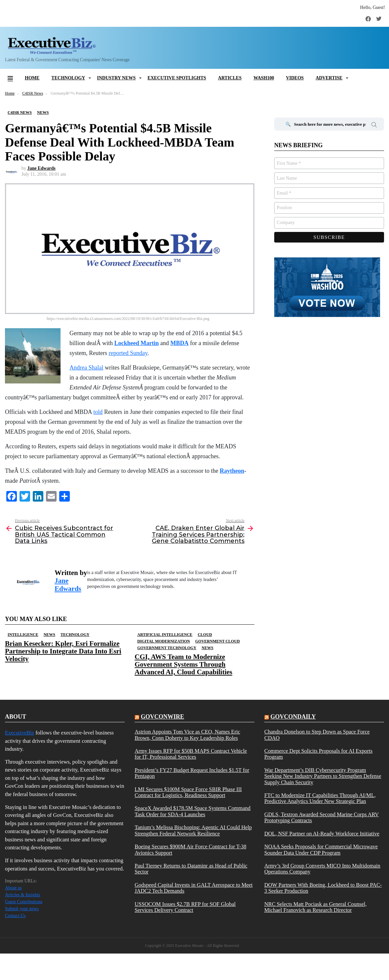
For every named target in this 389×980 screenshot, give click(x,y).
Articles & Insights (23, 895)
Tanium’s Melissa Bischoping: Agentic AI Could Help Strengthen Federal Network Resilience (193, 830)
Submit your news (22, 909)
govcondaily (293, 717)
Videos (295, 78)
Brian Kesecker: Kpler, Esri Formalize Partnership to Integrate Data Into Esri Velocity (63, 651)
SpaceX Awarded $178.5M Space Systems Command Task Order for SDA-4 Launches (193, 811)
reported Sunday (128, 353)
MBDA (179, 343)
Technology (68, 78)
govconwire (162, 717)
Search (374, 126)
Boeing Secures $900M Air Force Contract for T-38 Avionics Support (191, 850)
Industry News (116, 78)
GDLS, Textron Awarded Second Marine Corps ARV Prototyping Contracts (322, 818)
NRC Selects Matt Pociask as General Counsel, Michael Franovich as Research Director (315, 907)
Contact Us (15, 916)
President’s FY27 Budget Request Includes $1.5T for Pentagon (192, 773)
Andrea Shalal (86, 368)
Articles (230, 78)
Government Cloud (217, 641)
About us (13, 888)
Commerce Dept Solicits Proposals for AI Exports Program (318, 754)
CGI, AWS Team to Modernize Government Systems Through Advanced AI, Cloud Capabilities (183, 664)
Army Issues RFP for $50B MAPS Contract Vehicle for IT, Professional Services (191, 754)
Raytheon (232, 471)
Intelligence (23, 635)
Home (32, 78)
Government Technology (167, 648)
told (98, 412)
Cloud (205, 635)
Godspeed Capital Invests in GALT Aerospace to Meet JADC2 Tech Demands (194, 888)
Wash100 (264, 78)
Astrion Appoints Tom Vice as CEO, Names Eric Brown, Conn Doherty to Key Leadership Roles (187, 735)
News (49, 635)
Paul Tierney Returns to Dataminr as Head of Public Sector (191, 869)
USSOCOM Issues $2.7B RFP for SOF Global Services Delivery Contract (185, 907)
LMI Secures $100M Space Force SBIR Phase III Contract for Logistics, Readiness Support (188, 792)
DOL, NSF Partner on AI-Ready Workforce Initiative (322, 834)
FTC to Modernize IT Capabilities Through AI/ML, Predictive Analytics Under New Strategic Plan (320, 798)
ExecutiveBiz (20, 733)
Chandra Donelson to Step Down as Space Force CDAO (317, 735)
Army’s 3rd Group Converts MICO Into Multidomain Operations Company (322, 869)
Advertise (329, 78)
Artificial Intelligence (165, 635)
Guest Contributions (24, 902)
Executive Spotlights (177, 78)
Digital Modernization (164, 641)
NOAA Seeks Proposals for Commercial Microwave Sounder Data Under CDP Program (321, 850)
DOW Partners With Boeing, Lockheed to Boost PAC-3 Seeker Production (323, 888)
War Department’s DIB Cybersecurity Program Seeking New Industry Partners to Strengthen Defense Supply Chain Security (323, 776)
